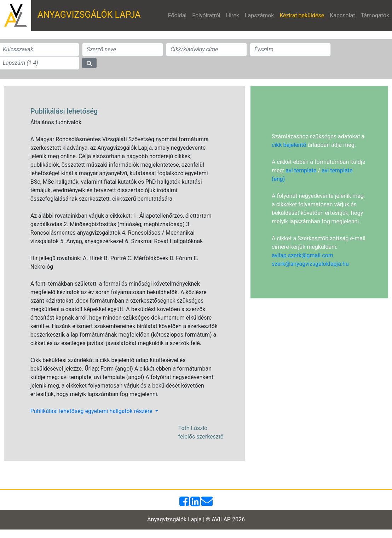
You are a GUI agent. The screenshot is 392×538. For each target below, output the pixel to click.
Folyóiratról (206, 15)
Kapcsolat (342, 15)
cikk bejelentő (289, 145)
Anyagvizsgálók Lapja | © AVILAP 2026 (196, 519)
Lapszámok (259, 15)
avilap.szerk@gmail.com (302, 255)
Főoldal (177, 15)
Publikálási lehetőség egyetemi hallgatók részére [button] (92, 411)
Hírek (233, 15)
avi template (301, 170)
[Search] (123, 50)
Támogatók (375, 15)
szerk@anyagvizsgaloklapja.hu (310, 264)
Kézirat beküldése (303, 15)
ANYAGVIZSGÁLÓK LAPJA (89, 15)
